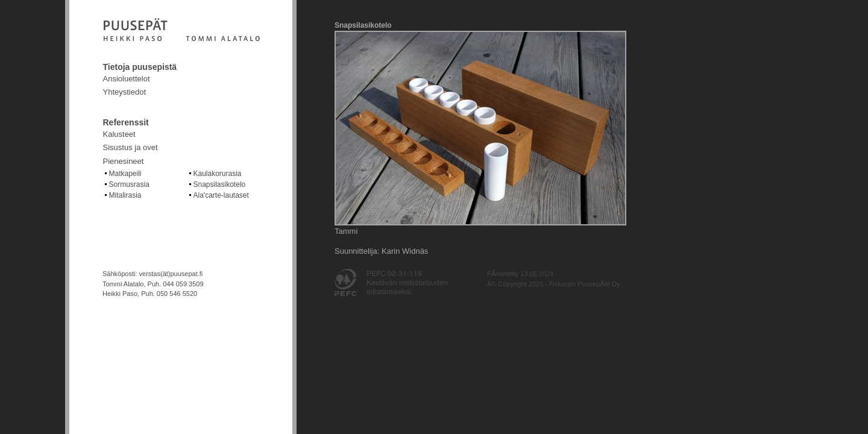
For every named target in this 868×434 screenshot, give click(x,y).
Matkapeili (125, 174)
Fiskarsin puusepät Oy (181, 31)
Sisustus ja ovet (131, 147)
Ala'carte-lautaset (221, 195)
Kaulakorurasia (218, 174)
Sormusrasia (129, 184)
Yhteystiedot (125, 92)
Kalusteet (119, 134)
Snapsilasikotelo (220, 184)
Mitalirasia (125, 195)
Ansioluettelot (127, 79)
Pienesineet (124, 161)
